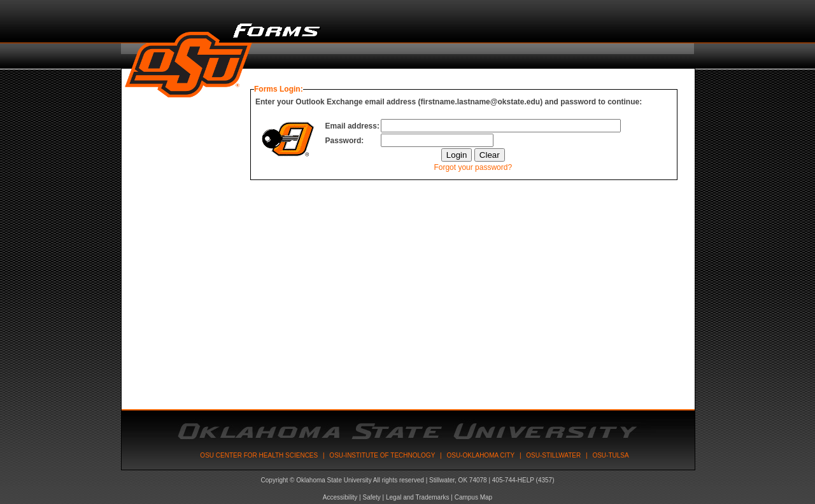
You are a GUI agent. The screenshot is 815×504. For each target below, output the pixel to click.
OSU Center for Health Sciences (259, 455)
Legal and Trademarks (418, 497)
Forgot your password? (473, 167)
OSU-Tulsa (610, 455)
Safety (371, 497)
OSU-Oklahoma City (480, 455)
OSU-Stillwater (553, 455)
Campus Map (473, 497)
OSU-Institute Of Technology (382, 455)
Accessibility (340, 497)
